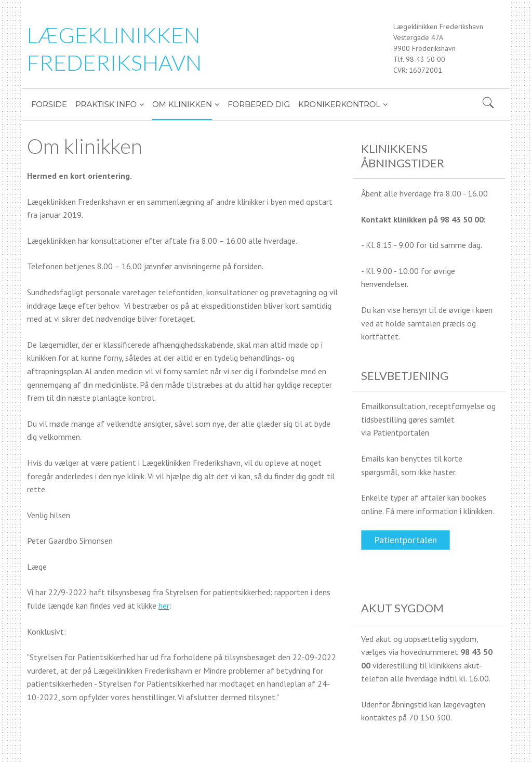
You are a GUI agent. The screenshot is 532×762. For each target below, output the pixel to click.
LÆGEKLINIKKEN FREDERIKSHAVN (114, 49)
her (164, 606)
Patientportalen (405, 540)
